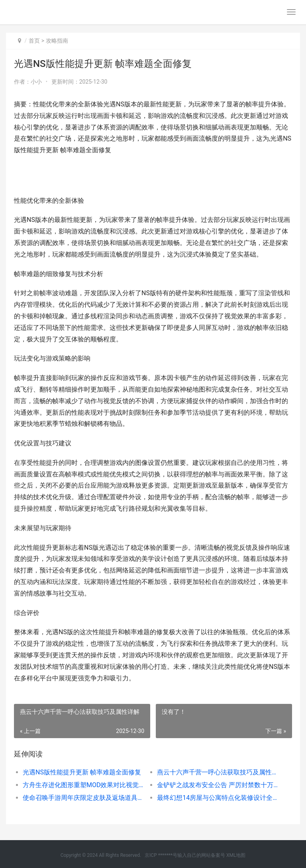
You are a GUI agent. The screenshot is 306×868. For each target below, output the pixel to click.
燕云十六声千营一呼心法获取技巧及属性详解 (218, 772)
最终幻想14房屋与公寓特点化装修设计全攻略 (218, 798)
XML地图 (236, 855)
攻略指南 (57, 41)
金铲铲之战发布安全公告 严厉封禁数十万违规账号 (218, 785)
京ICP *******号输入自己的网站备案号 (185, 855)
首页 (34, 41)
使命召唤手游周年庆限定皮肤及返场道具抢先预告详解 (83, 798)
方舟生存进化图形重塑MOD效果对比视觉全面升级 (83, 785)
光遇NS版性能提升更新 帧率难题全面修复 (82, 772)
